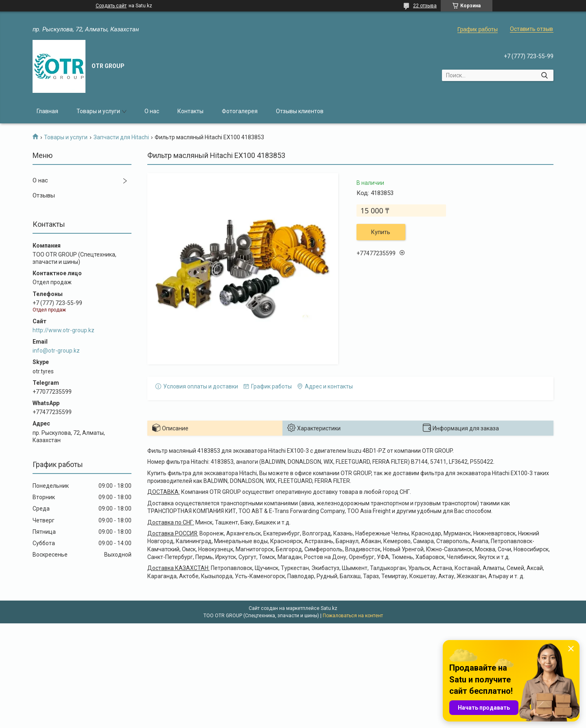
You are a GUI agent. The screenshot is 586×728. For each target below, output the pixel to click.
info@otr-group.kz (56, 351)
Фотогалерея (240, 111)
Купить (381, 232)
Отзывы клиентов (300, 111)
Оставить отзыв (531, 29)
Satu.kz (329, 608)
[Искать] (544, 75)
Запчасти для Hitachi (121, 137)
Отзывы (44, 195)
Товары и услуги (98, 111)
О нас (152, 111)
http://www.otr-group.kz (63, 330)
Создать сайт (111, 6)
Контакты (190, 111)
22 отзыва (425, 6)
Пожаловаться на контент (353, 616)
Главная (47, 111)
